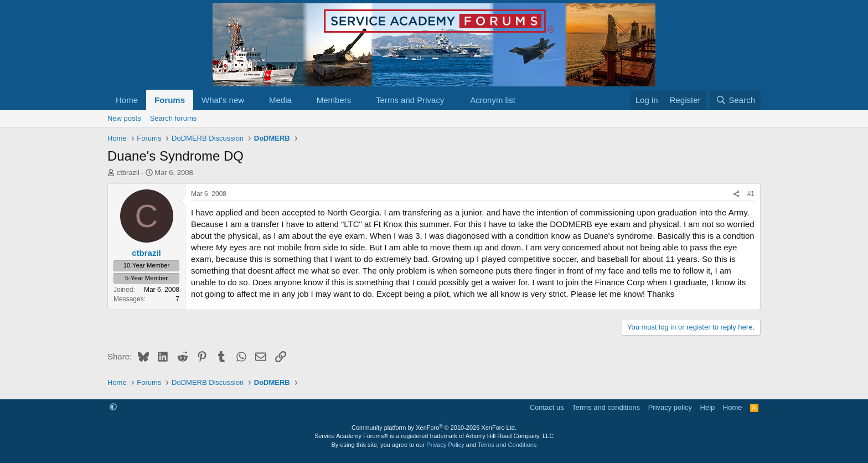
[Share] (736, 194)
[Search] (735, 100)
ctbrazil (128, 173)
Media (280, 100)
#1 (751, 194)
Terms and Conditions (507, 445)
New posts (124, 118)
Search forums (174, 118)
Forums (170, 100)
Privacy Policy (445, 445)
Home (127, 100)
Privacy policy (670, 407)
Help (708, 407)
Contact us (547, 407)
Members (334, 100)
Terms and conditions (606, 407)
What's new (223, 100)
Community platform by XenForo (434, 428)
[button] (253, 100)
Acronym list (493, 100)
